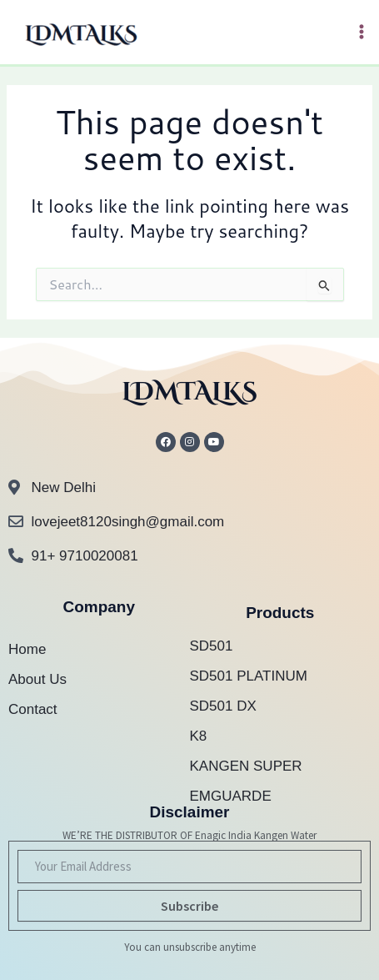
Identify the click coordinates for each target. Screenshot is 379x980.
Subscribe (189, 906)
